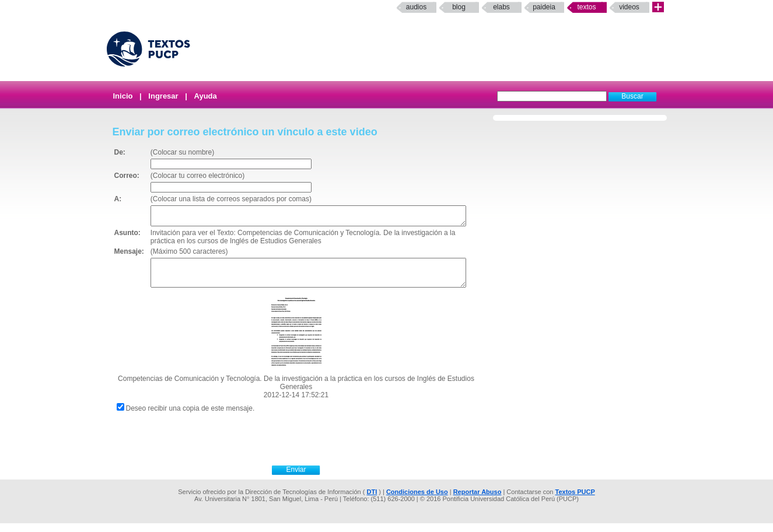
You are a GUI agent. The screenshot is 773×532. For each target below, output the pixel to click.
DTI (372, 501)
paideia (544, 7)
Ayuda (206, 96)
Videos (629, 7)
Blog (459, 7)
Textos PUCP (575, 501)
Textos (586, 7)
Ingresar (163, 96)
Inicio (123, 96)
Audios (416, 7)
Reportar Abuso (478, 501)
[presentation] (309, 446)
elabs (501, 7)
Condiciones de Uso (417, 501)
